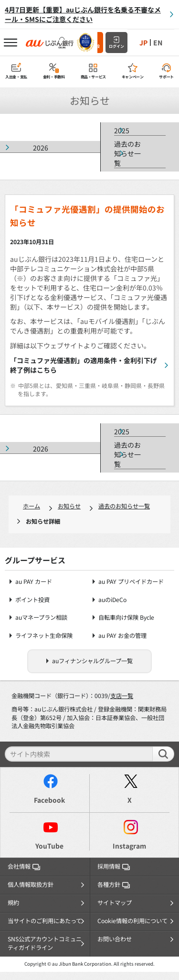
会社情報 (24, 866)
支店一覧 (122, 696)
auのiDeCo (112, 600)
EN (158, 43)
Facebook (49, 800)
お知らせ (69, 506)
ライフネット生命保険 (44, 636)
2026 (41, 148)
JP (143, 43)
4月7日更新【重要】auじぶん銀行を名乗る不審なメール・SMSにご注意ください (83, 14)
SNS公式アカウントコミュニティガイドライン (45, 943)
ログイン (116, 46)
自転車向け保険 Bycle (126, 618)
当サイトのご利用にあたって (45, 921)
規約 (13, 903)
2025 (122, 130)
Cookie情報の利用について (132, 921)
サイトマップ (115, 903)
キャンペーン (133, 77)
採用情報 (114, 866)
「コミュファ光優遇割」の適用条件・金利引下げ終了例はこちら (84, 365)
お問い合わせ (115, 939)
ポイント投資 (32, 600)
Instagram (129, 846)
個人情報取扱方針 (31, 884)
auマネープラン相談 (41, 618)
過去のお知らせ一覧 (127, 153)
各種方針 (114, 884)
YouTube (49, 846)
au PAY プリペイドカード (131, 582)
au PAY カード (34, 582)
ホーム (32, 506)
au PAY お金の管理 (122, 636)
